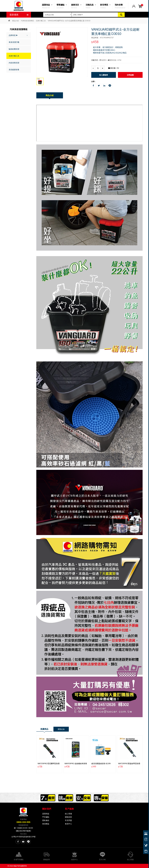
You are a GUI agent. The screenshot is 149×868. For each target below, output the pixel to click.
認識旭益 (46, 814)
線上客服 (68, 814)
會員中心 (68, 824)
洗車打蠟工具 (41, 21)
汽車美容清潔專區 (27, 21)
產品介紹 (15, 21)
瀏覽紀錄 (61, 729)
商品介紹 (50, 95)
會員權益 (46, 824)
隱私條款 (46, 820)
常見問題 (68, 820)
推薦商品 (44, 729)
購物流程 (68, 817)
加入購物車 (104, 75)
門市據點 (46, 817)
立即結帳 (130, 75)
